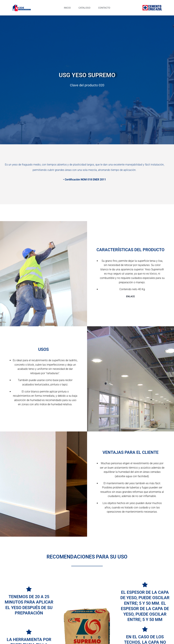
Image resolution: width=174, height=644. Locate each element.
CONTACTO (104, 8)
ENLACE (130, 296)
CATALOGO (84, 8)
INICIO (67, 8)
